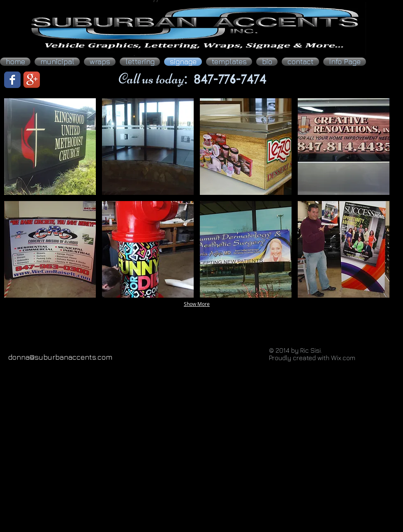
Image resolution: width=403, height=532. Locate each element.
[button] (50, 147)
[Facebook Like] (64, 79)
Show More (197, 304)
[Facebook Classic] (12, 80)
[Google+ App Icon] (32, 80)
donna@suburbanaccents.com (60, 357)
